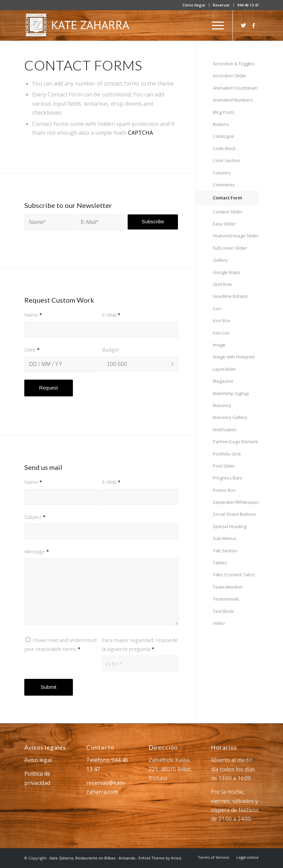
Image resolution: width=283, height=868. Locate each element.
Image (219, 345)
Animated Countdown (235, 88)
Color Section (227, 160)
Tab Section (225, 551)
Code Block (224, 148)
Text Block (223, 611)
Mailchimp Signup (231, 393)
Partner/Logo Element (235, 442)
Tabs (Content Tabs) (234, 575)
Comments (224, 185)
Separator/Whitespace (236, 502)
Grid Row (222, 284)
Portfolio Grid (227, 454)
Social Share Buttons (234, 514)
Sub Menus (225, 538)
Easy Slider (224, 224)
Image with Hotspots (234, 357)
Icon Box (222, 320)
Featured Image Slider (236, 236)
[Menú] (214, 25)
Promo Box (224, 490)
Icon (217, 308)
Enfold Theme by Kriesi (160, 858)
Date (32, 350)
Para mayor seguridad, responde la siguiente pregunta (140, 644)
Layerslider (224, 369)
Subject (35, 517)
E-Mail (111, 315)
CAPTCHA (140, 133)
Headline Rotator (230, 296)
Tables (220, 563)
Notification (225, 430)
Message (37, 551)
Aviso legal (38, 760)
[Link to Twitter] (243, 25)
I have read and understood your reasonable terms (60, 644)
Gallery (220, 260)
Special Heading (230, 526)
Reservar (221, 5)
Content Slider (228, 212)
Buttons (221, 124)
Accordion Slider (230, 76)
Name (33, 315)
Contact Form (227, 198)
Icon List (221, 333)
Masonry (222, 405)
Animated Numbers (233, 100)
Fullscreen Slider (230, 248)
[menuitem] (194, 5)
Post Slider (224, 466)
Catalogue (223, 136)
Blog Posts (224, 112)
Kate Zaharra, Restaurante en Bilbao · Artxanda (92, 858)
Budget (111, 350)
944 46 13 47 (248, 5)
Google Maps (227, 272)
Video (219, 623)
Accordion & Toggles (234, 64)
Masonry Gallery (230, 417)
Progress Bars (228, 478)
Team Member (228, 587)
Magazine (223, 381)
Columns (222, 173)
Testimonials (226, 599)
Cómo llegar (194, 5)
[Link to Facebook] (254, 25)
